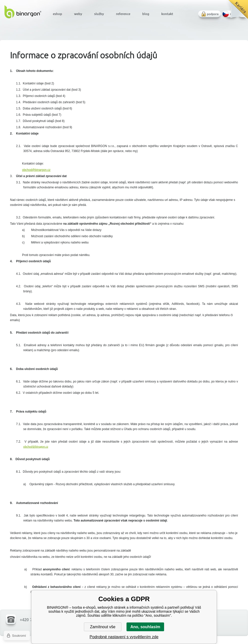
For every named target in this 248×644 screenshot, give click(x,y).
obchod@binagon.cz (36, 447)
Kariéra (236, 11)
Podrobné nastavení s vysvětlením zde (124, 637)
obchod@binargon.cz (36, 170)
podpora (213, 14)
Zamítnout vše (103, 627)
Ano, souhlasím (145, 627)
